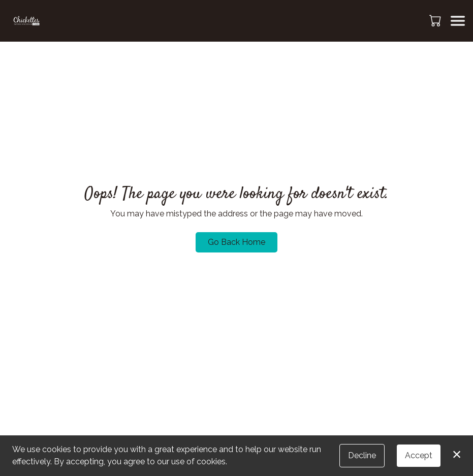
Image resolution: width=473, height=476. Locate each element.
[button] (436, 20)
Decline (362, 455)
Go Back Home (236, 242)
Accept (419, 455)
